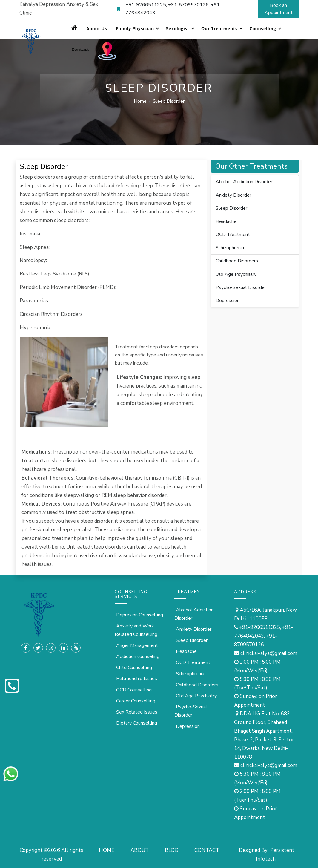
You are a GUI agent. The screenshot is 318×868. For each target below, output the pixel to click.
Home (140, 101)
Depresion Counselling (140, 615)
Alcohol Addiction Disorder (244, 182)
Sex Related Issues (137, 712)
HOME (107, 850)
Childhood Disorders (237, 261)
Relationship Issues (137, 679)
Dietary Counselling (137, 723)
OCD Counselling (134, 690)
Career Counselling (136, 701)
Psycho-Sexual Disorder (241, 287)
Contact (80, 49)
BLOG (172, 850)
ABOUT (140, 850)
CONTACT (207, 850)
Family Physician (135, 29)
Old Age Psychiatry (236, 274)
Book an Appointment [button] (279, 9)
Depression (228, 301)
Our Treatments (219, 29)
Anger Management (137, 645)
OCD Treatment (233, 235)
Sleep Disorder (231, 208)
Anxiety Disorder (233, 195)
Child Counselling (134, 668)
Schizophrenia (230, 248)
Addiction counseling (138, 656)
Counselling (263, 29)
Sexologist (178, 29)
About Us (97, 29)
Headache (226, 221)
